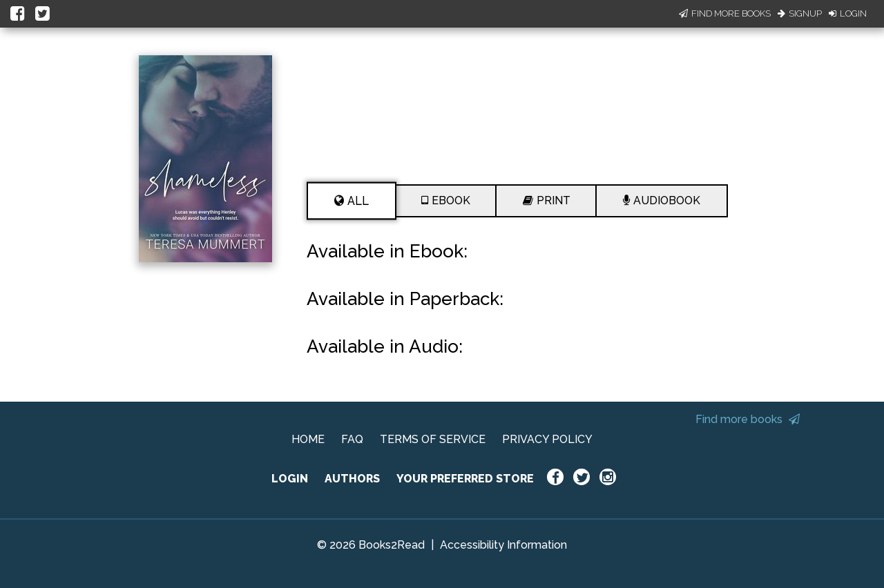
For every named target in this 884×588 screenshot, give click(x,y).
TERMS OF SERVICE (433, 439)
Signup (800, 13)
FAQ (352, 439)
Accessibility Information (503, 545)
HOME (308, 439)
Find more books (748, 419)
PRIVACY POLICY (547, 439)
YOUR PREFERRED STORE (465, 479)
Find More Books (725, 13)
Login (848, 13)
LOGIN (290, 479)
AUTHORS (352, 479)
